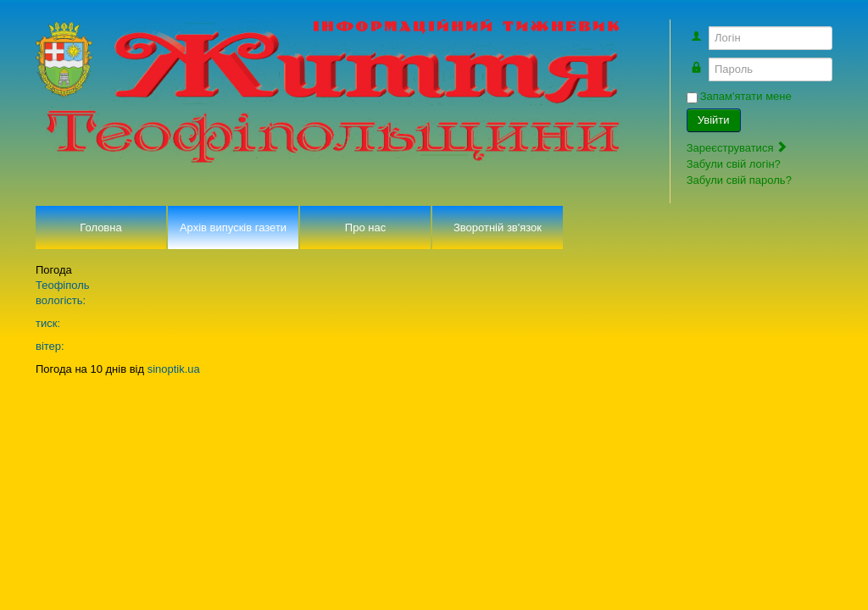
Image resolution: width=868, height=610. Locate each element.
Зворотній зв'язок (498, 227)
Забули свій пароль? (739, 180)
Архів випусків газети (233, 227)
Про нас (365, 227)
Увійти (714, 120)
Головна (100, 227)
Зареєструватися (737, 148)
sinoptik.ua (174, 369)
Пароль (706, 61)
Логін (706, 30)
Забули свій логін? (734, 164)
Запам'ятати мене (746, 96)
